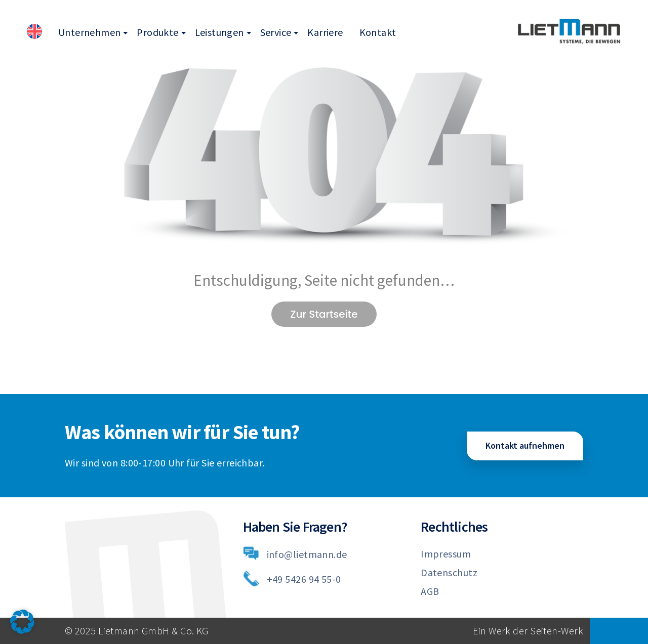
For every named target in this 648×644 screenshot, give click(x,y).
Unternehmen (89, 32)
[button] (22, 622)
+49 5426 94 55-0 (304, 579)
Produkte (157, 32)
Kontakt (378, 32)
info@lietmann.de (307, 554)
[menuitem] (34, 33)
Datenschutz (449, 572)
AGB (430, 591)
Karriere (325, 32)
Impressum (446, 554)
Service (276, 32)
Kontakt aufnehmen (525, 445)
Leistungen (219, 32)
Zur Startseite (324, 314)
